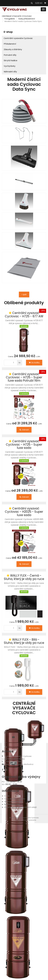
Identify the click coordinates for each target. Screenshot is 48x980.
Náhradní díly (10, 72)
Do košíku (34, 363)
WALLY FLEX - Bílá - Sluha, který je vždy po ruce (24, 641)
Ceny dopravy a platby (15, 799)
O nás (7, 796)
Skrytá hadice (10, 60)
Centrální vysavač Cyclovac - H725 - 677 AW (24, 315)
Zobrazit (24, 430)
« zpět (24, 294)
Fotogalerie (10, 19)
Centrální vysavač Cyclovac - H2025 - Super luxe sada (24, 512)
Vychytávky (10, 66)
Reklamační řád (12, 804)
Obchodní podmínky (13, 802)
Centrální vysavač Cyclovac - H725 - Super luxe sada (24, 444)
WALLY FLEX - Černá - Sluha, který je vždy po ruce (24, 577)
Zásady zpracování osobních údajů (20, 807)
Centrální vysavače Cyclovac (18, 38)
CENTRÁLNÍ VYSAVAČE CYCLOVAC (17, 16)
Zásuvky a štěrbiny (13, 49)
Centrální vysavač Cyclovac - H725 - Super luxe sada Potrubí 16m (24, 377)
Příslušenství (10, 44)
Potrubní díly (10, 55)
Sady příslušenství (27, 19)
